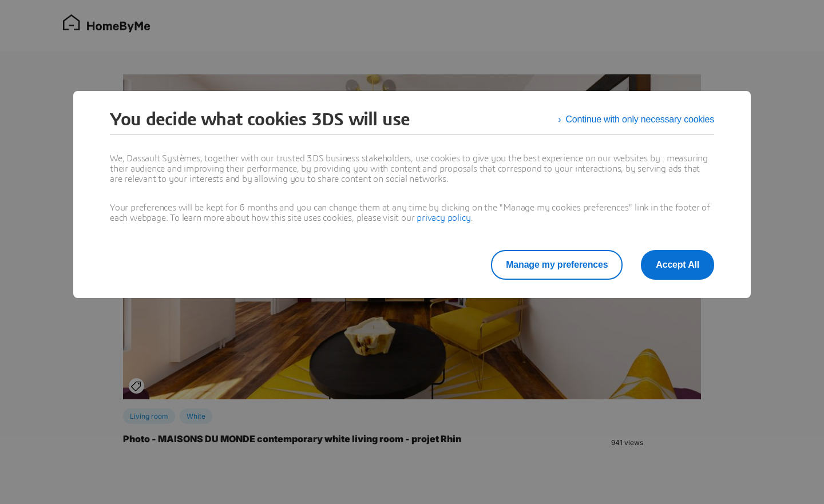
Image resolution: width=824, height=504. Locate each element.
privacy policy (443, 218)
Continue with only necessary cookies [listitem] (640, 119)
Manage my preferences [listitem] (557, 265)
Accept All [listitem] (678, 265)
